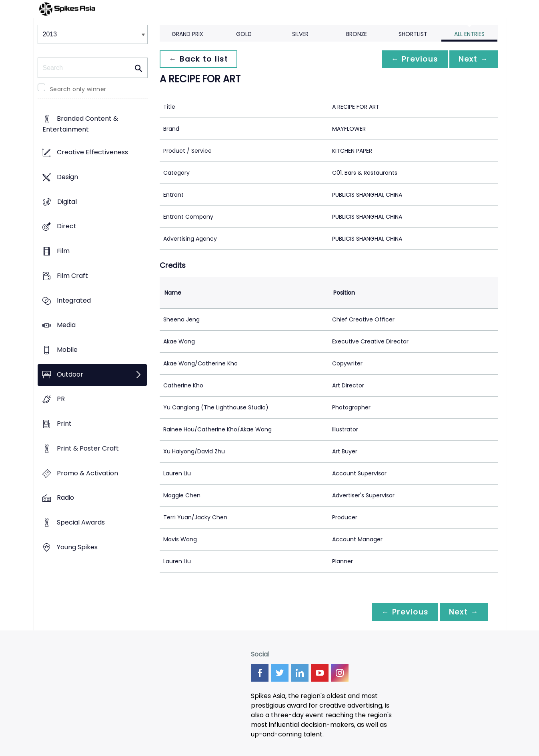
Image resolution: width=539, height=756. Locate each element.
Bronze (357, 34)
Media (66, 325)
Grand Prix (187, 34)
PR (61, 399)
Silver (300, 34)
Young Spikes (77, 547)
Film (63, 251)
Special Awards (81, 523)
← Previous (414, 59)
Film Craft (72, 276)
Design (67, 177)
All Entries (469, 34)
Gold (244, 34)
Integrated (74, 300)
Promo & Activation (87, 473)
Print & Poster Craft (88, 448)
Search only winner (78, 89)
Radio (65, 498)
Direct (67, 226)
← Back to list (199, 59)
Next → (473, 59)
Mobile (67, 350)
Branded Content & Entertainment (80, 124)
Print (64, 424)
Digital (67, 202)
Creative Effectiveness (92, 153)
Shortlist (413, 34)
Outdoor (70, 374)
